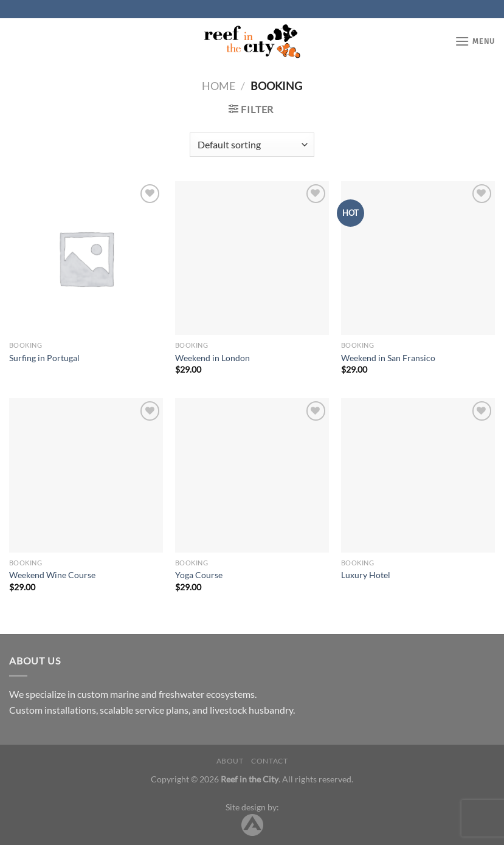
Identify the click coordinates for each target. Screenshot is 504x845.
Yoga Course (199, 575)
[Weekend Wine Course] (86, 475)
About (230, 761)
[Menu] (475, 41)
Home (219, 86)
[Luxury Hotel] (418, 475)
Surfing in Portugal (44, 358)
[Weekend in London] (252, 258)
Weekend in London (212, 358)
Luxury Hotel (366, 575)
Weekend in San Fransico (388, 358)
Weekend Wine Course (52, 575)
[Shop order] (252, 145)
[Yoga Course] (252, 475)
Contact (269, 761)
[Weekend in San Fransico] (418, 258)
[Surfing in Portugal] (86, 258)
